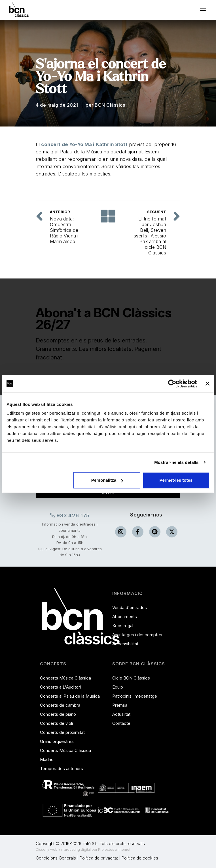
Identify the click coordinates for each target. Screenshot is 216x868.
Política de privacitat (99, 858)
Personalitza (107, 480)
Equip (118, 687)
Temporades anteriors (62, 769)
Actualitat (121, 714)
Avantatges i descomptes (137, 635)
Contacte (121, 723)
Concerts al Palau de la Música (70, 696)
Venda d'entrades (130, 607)
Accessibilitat (125, 644)
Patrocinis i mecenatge (135, 696)
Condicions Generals (56, 858)
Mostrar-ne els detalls (176, 462)
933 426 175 (70, 515)
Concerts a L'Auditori (60, 687)
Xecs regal (123, 626)
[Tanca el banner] (207, 383)
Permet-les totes (176, 480)
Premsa (120, 705)
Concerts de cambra (60, 705)
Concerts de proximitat (62, 732)
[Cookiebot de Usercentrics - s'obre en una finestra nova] (172, 383)
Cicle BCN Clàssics (131, 678)
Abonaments (125, 617)
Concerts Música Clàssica (65, 678)
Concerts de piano (58, 714)
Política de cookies (140, 858)
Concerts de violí (56, 723)
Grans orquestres (57, 741)
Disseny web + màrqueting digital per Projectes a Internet (83, 849)
